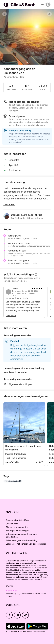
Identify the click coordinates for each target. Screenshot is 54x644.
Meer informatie (18, 372)
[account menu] (48, 5)
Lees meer (9, 204)
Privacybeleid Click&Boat (18, 520)
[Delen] (49, 14)
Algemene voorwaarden (17, 527)
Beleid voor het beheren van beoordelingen (26, 544)
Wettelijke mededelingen (17, 531)
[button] (27, 63)
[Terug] (5, 14)
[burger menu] (42, 5)
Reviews (10, 586)
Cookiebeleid (12, 524)
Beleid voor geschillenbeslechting (21, 540)
